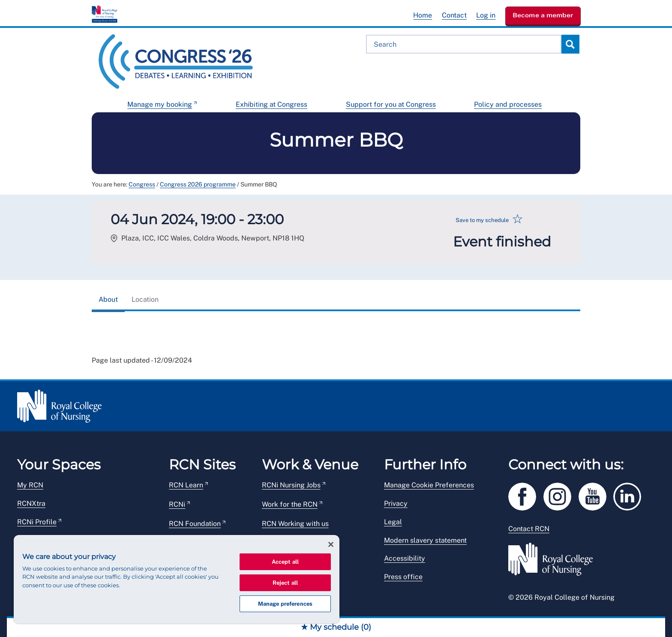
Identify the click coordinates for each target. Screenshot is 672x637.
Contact (454, 15)
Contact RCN (529, 529)
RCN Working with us (295, 524)
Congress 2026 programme (198, 184)
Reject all (285, 583)
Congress (142, 184)
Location (145, 299)
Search (570, 44)
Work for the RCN (290, 504)
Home (423, 15)
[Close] (331, 544)
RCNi (177, 504)
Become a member (543, 15)
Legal (393, 522)
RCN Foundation (195, 524)
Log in (486, 15)
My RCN (30, 485)
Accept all (285, 562)
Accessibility (405, 558)
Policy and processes (508, 104)
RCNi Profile (37, 522)
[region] (177, 579)
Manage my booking (160, 104)
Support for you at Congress (391, 104)
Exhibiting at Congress (271, 104)
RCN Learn (186, 485)
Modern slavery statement (425, 540)
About (108, 299)
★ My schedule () (336, 627)
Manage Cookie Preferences (429, 485)
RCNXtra (31, 503)
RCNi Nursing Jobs (291, 485)
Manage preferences (285, 604)
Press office (403, 577)
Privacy (396, 503)
